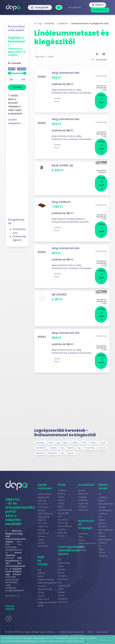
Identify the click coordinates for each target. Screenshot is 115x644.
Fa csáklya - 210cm (103, 490)
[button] (9, 612)
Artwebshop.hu (101, 76)
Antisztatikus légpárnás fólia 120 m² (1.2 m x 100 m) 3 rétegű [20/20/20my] (45, 497)
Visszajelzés (75, 7)
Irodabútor (86, 478)
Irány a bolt (102, 99)
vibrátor (40, 436)
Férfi (51, 436)
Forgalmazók (78, 628)
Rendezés (99, 60)
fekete (70, 441)
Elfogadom (106, 639)
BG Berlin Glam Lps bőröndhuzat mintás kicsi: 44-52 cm (65, 521)
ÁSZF (90, 625)
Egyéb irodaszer (45, 480)
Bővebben (13, 589)
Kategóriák (40, 8)
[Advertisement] (17, 170)
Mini (65, 436)
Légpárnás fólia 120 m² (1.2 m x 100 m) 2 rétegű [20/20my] (44, 518)
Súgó (65, 628)
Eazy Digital (25, 625)
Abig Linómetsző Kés (66, 73)
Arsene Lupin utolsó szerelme (43, 534)
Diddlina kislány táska (62, 487)
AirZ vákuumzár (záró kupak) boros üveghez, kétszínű (64, 563)
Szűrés (17, 87)
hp (79, 441)
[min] (11, 80)
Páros (94, 436)
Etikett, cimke (103, 480)
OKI (62, 446)
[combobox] (59, 6)
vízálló (53, 441)
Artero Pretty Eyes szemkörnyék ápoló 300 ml (65, 502)
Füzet (62, 478)
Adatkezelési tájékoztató (72, 625)
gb (58, 436)
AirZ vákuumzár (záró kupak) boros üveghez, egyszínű (64, 585)
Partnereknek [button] (100, 10)
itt (86, 641)
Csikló (75, 436)
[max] (23, 80)
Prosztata (89, 441)
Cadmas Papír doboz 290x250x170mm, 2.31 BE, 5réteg (87, 535)
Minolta (40, 446)
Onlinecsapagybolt (19, 238)
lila (62, 441)
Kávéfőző (41, 441)
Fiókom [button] (98, 5)
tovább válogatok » (15, 121)
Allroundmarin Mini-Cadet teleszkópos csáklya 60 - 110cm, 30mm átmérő (106, 536)
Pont (84, 436)
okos (103, 436)
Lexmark (52, 446)
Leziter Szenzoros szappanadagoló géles (47, 594)
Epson (71, 446)
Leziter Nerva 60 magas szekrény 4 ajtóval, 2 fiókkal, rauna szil (83, 493)
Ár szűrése (15, 63)
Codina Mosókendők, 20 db (45, 583)
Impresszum (102, 625)
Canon (102, 441)
